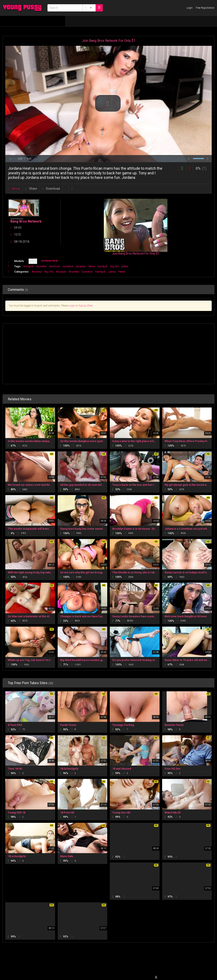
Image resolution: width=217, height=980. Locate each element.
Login (72, 306)
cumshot (68, 266)
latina (92, 266)
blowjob (29, 266)
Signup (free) (86, 306)
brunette (41, 266)
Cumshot (87, 272)
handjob (103, 266)
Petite (122, 272)
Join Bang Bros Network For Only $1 (109, 41)
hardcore (54, 266)
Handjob (100, 272)
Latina (112, 272)
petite (125, 266)
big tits (114, 266)
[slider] (108, 155)
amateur (81, 266)
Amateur (37, 272)
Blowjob (61, 272)
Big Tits (49, 272)
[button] (108, 103)
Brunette (74, 272)
